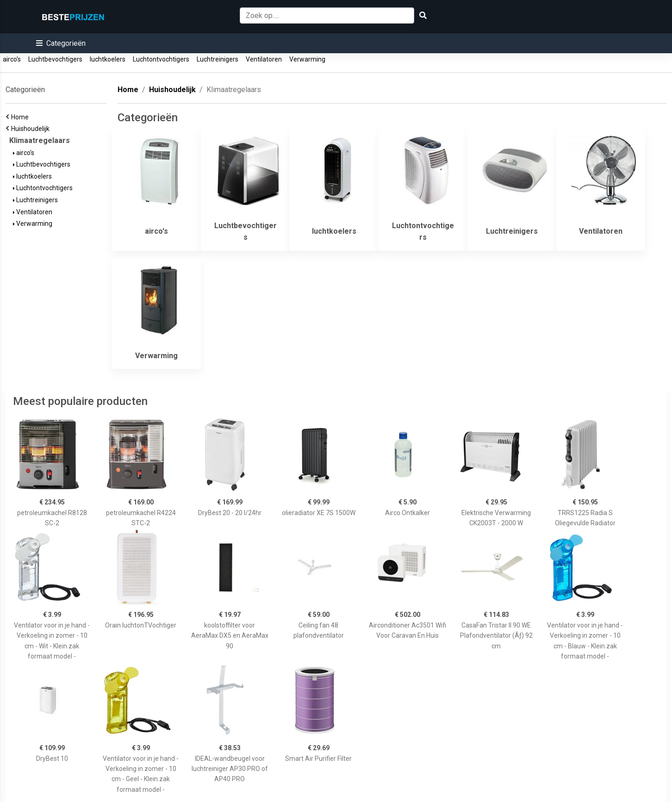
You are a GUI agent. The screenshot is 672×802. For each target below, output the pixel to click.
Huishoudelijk (32, 129)
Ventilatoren (264, 59)
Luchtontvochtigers (161, 59)
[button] (61, 43)
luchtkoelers (108, 59)
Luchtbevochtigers (55, 59)
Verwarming (307, 59)
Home (21, 117)
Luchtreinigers (218, 59)
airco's (12, 59)
